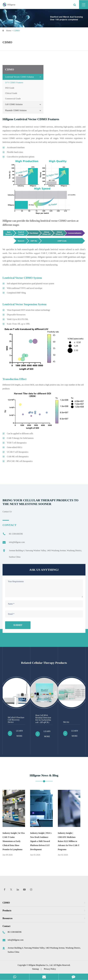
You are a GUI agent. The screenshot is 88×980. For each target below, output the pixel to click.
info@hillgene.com (14, 542)
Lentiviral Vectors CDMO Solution (24, 77)
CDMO (17, 31)
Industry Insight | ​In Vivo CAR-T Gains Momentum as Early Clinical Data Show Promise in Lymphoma (14, 841)
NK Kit (66, 722)
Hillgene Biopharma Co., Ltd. (41, 965)
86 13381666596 (13, 534)
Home (9, 31)
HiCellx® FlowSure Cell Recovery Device (16, 720)
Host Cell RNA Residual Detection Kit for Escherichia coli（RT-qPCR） (43, 719)
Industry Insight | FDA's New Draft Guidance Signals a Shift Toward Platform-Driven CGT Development (41, 841)
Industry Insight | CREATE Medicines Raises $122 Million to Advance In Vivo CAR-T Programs (69, 841)
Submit (18, 625)
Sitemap (36, 969)
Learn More (15, 733)
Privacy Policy (50, 969)
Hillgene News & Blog (44, 775)
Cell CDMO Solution (24, 104)
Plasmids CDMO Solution (24, 110)
